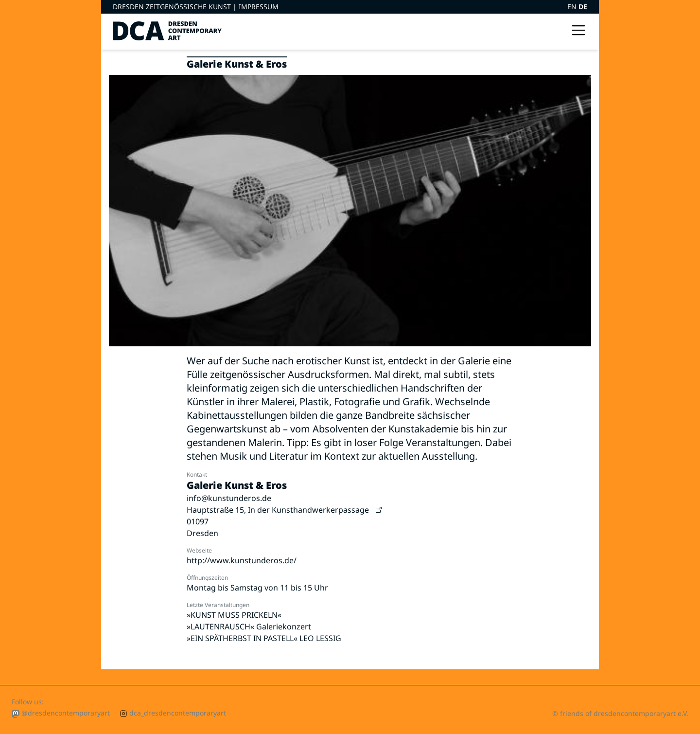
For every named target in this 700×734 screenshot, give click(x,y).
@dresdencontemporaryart (61, 713)
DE (583, 7)
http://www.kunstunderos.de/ (242, 560)
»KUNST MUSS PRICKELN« (234, 615)
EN (573, 7)
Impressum (259, 7)
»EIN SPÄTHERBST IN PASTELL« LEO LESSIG (264, 638)
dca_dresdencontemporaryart (173, 713)
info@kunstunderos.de (229, 498)
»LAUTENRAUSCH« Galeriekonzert (249, 627)
